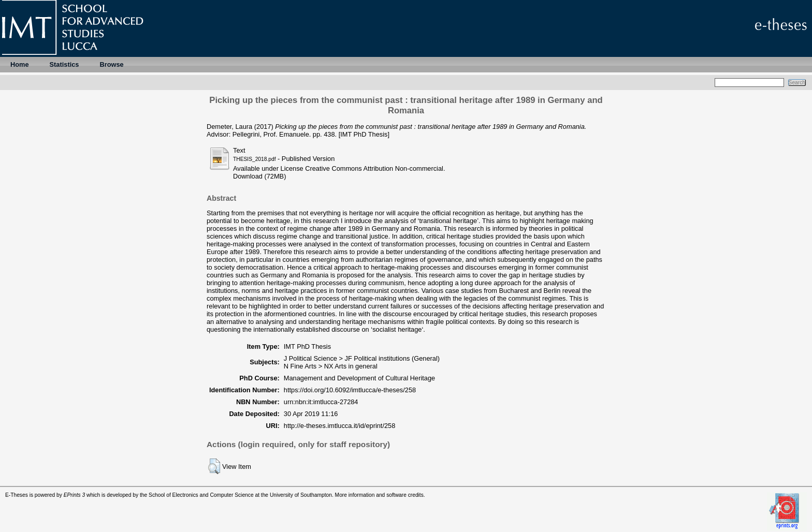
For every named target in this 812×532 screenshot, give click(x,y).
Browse (111, 64)
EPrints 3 (75, 495)
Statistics (64, 64)
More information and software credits (379, 495)
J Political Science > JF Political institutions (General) (362, 358)
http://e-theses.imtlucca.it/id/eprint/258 (340, 426)
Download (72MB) (259, 176)
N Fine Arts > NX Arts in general (331, 366)
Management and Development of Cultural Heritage (359, 378)
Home (20, 64)
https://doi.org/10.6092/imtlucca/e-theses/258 (350, 390)
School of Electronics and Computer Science (201, 495)
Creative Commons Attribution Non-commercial (374, 168)
